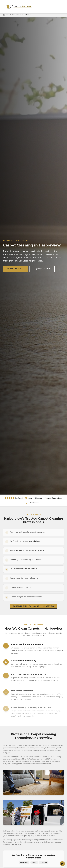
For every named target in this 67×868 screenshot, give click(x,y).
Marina (34, 865)
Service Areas (17, 15)
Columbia (44, 865)
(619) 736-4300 (42, 269)
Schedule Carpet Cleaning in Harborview (33, 609)
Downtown (24, 865)
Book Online (16, 269)
